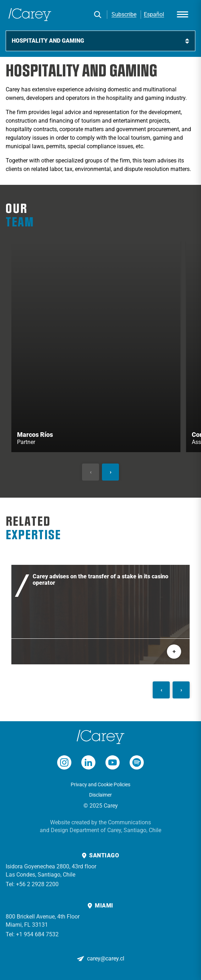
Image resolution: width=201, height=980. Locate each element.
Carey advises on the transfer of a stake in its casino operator (101, 580)
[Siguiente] (110, 472)
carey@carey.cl (106, 958)
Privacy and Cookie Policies (101, 784)
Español (154, 14)
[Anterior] (91, 472)
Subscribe (124, 14)
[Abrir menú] (183, 15)
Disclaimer (101, 795)
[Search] (98, 15)
